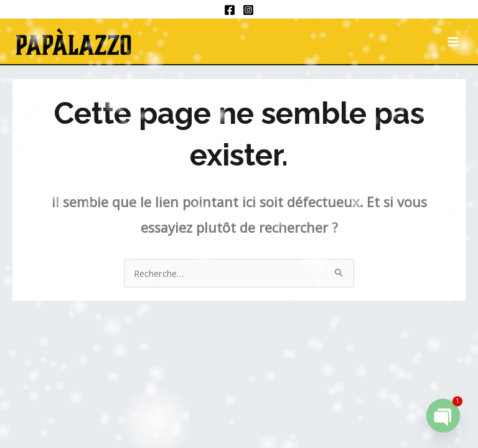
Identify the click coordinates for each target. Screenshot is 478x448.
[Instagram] (248, 10)
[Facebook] (230, 10)
